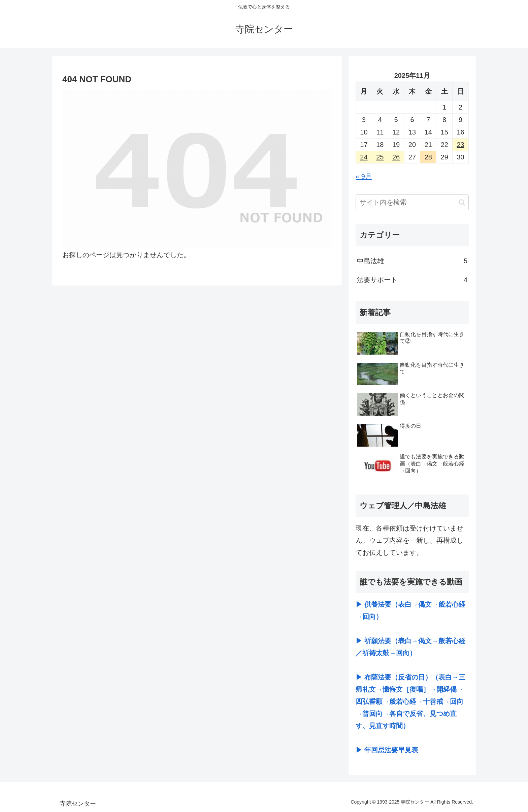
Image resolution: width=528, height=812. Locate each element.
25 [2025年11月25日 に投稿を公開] (380, 157)
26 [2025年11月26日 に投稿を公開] (396, 157)
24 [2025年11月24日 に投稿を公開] (364, 157)
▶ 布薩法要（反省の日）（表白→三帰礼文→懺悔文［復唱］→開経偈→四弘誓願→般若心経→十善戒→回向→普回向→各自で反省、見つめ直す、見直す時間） (410, 701)
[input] (412, 202)
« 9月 (364, 176)
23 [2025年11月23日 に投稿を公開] (460, 145)
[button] (462, 202)
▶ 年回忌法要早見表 (387, 750)
